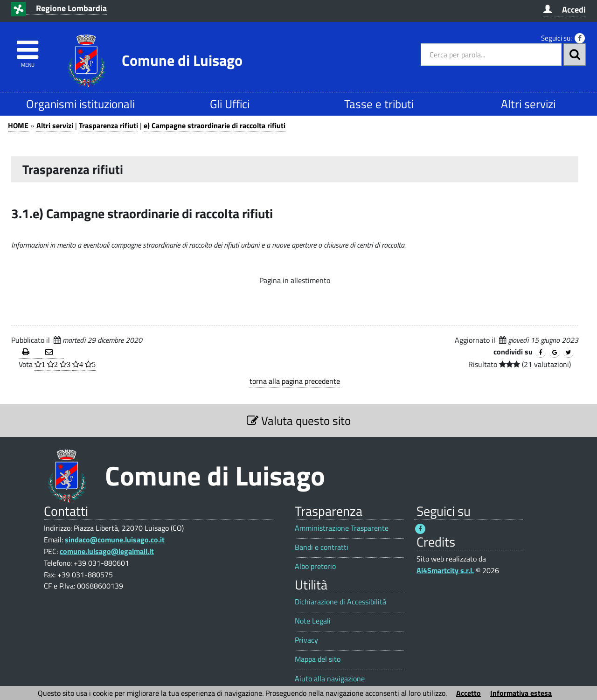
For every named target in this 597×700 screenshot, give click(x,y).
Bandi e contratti (322, 547)
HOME (18, 125)
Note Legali (313, 621)
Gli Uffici (230, 104)
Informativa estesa (521, 693)
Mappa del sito (318, 659)
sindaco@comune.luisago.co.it (115, 540)
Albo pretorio (315, 566)
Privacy (306, 640)
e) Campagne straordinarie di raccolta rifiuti (215, 125)
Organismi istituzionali (80, 104)
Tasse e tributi (379, 104)
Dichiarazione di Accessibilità (340, 602)
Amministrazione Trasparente (342, 528)
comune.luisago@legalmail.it (107, 551)
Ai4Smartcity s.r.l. (445, 570)
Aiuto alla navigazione (330, 679)
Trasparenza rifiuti (108, 125)
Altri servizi (528, 104)
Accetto (469, 693)
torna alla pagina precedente (295, 381)
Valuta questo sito (299, 420)
